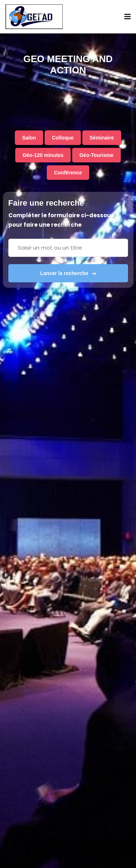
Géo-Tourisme (96, 155)
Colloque (63, 138)
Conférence (68, 173)
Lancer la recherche (68, 273)
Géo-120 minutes (43, 155)
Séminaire (102, 138)
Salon (29, 138)
